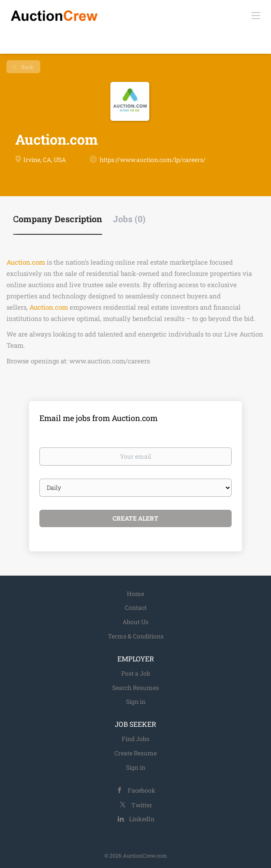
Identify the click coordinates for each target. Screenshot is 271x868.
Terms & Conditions (136, 636)
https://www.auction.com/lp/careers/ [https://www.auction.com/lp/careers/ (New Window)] (153, 160)
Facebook (142, 790)
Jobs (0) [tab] (129, 219)
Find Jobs (135, 739)
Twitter (142, 805)
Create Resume (135, 753)
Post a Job (136, 673)
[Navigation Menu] (256, 15)
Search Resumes (135, 688)
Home (135, 594)
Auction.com (26, 262)
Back (27, 67)
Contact (136, 607)
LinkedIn (142, 819)
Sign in (136, 701)
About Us (135, 622)
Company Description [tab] (58, 219)
